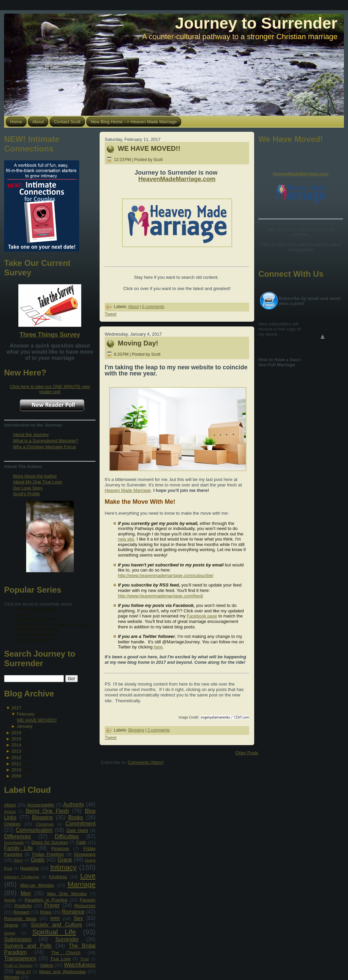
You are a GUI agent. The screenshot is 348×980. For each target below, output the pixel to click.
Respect (21, 912)
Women (12, 977)
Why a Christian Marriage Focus (45, 447)
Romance (73, 912)
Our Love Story (28, 488)
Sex (78, 918)
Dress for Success (49, 842)
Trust (84, 959)
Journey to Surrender (256, 23)
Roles (46, 912)
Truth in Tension (18, 965)
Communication (34, 830)
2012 (16, 758)
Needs (10, 900)
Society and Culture (57, 925)
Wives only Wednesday (63, 972)
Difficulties (67, 837)
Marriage (82, 884)
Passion (88, 900)
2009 (16, 776)
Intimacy (63, 867)
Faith (81, 842)
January (24, 726)
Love (88, 876)
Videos (47, 965)
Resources (85, 906)
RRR (55, 919)
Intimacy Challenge (22, 877)
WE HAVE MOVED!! (37, 720)
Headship (29, 868)
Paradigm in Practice (46, 900)
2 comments (159, 730)
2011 (16, 764)
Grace (65, 860)
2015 (16, 739)
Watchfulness (80, 965)
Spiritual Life (54, 932)
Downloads (14, 842)
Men (26, 893)
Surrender (67, 939)
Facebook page (202, 616)
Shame (11, 925)
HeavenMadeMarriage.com (177, 179)
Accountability (40, 805)
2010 (16, 770)
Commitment (81, 824)
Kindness (58, 877)
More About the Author (35, 476)
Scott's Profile (26, 494)
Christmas (45, 824)
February (25, 714)
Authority (74, 805)
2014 (16, 745)
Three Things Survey (50, 335)
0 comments (153, 307)
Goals (38, 860)
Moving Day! (138, 343)
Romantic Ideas (20, 919)
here (158, 647)
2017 (16, 708)
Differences (18, 837)
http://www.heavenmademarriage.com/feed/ (161, 596)
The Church (66, 953)
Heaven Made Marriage (128, 490)
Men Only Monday (67, 894)
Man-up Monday (37, 885)
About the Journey (31, 435)
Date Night (77, 830)
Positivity (23, 906)
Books (76, 817)
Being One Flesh (47, 811)
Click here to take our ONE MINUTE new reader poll (50, 389)
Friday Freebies (48, 854)
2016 (16, 733)
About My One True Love (38, 482)
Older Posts (247, 753)
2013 (16, 751)
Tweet (111, 314)
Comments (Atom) (146, 762)
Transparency (20, 958)
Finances (60, 848)
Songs (10, 933)
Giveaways (85, 854)
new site (126, 539)
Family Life (18, 848)
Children (12, 824)
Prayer (52, 905)
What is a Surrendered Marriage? (46, 441)
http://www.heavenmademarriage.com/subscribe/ (166, 575)
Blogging (42, 817)
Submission (18, 939)
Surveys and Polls (28, 946)
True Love (60, 959)
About (10, 805)
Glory (18, 860)
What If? (23, 972)
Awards (10, 812)
